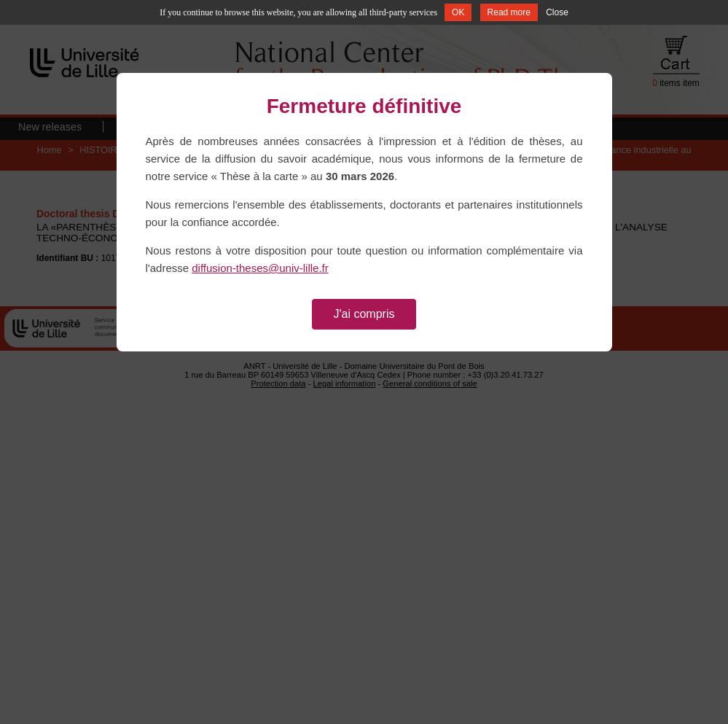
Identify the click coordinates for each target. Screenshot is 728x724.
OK (458, 12)
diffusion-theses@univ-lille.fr (260, 268)
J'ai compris (364, 314)
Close (557, 12)
